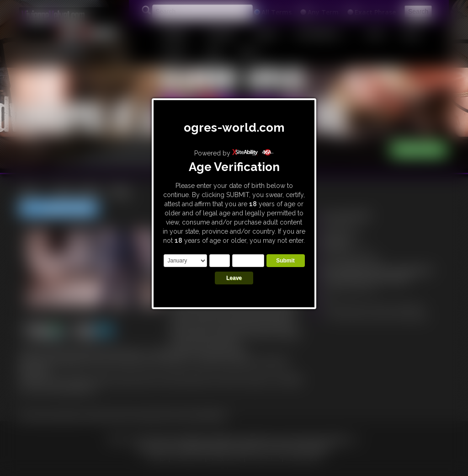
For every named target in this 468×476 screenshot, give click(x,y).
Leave (234, 278)
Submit (285, 261)
